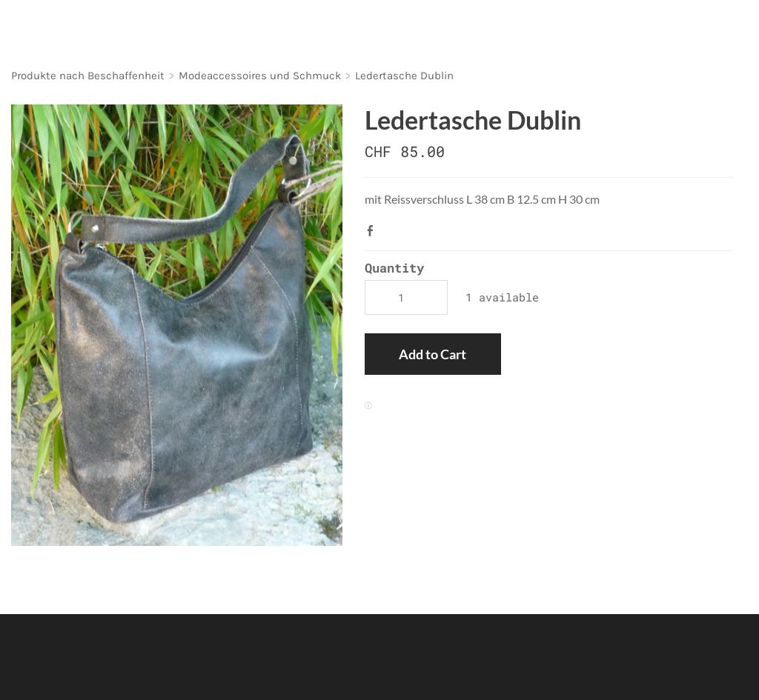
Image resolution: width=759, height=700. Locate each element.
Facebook (374, 230)
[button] (432, 354)
